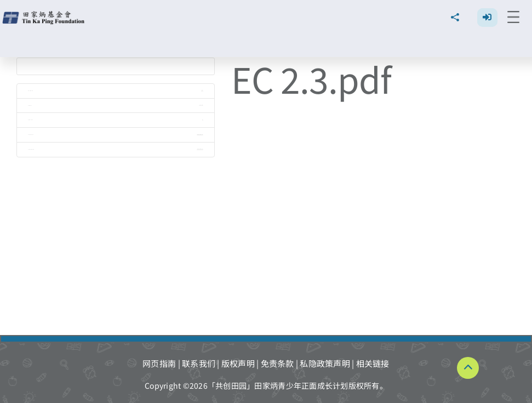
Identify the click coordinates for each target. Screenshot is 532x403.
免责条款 (278, 363)
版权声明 (238, 363)
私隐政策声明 (325, 363)
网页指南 (159, 363)
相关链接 (373, 363)
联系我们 (199, 363)
